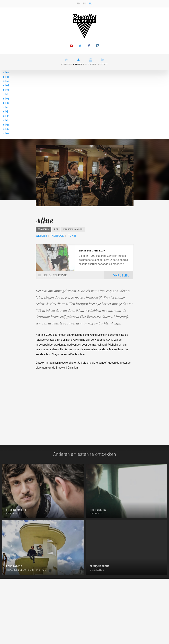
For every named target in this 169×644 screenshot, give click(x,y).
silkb (6, 77)
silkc (6, 81)
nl (91, 4)
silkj (5, 112)
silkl (6, 120)
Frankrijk (43, 229)
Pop (56, 229)
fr (78, 4)
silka (6, 72)
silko (6, 133)
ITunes (72, 236)
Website (41, 236)
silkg (6, 99)
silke (6, 90)
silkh (6, 103)
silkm (6, 125)
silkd (6, 85)
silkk (6, 116)
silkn (6, 129)
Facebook (57, 236)
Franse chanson (73, 229)
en (84, 4)
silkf (6, 94)
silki (6, 107)
